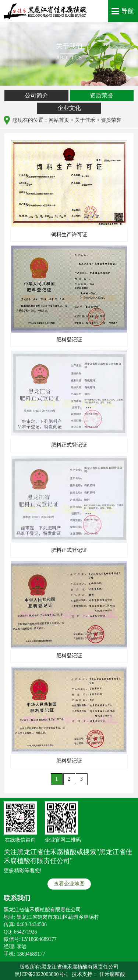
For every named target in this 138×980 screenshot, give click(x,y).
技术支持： (85, 974)
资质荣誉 (102, 95)
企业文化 (69, 108)
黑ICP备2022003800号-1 (41, 974)
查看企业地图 (69, 884)
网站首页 (59, 120)
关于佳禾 (85, 120)
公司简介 (36, 95)
